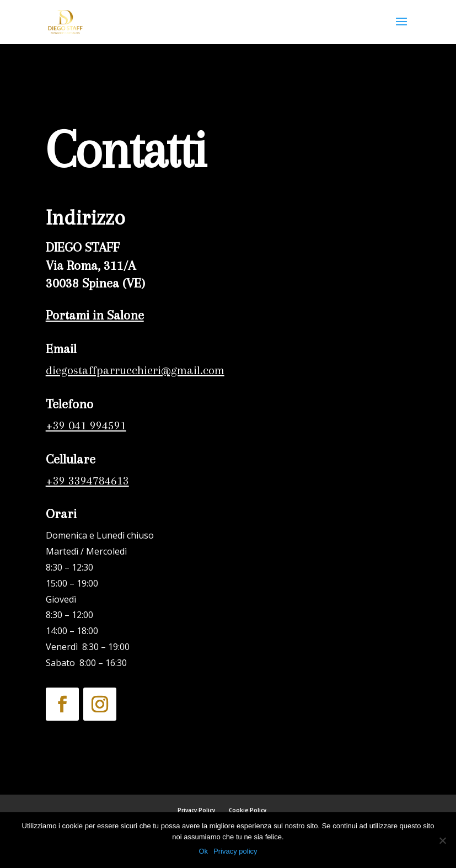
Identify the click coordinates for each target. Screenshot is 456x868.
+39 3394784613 (85, 480)
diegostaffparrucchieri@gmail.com (135, 370)
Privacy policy (235, 851)
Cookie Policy (248, 810)
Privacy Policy (196, 810)
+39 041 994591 (86, 425)
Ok (203, 851)
